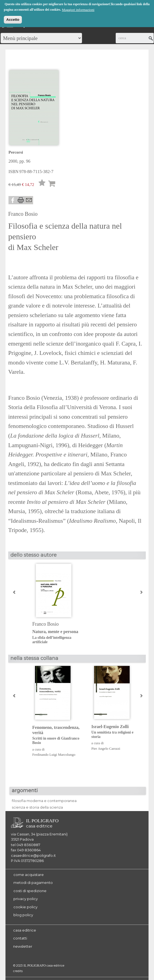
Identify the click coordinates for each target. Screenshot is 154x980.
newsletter (23, 946)
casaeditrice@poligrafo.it (33, 855)
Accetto (13, 19)
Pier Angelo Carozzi (106, 748)
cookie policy (25, 907)
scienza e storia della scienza (37, 807)
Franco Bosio (23, 214)
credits (18, 971)
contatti (20, 938)
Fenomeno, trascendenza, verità (58, 735)
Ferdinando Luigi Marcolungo (54, 755)
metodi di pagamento (33, 883)
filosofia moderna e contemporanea (44, 801)
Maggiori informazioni (78, 9)
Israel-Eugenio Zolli (117, 732)
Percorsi (16, 152)
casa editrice (25, 930)
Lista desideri (42, 184)
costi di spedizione (30, 891)
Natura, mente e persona (58, 637)
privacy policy (26, 899)
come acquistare (29, 875)
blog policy (23, 915)
